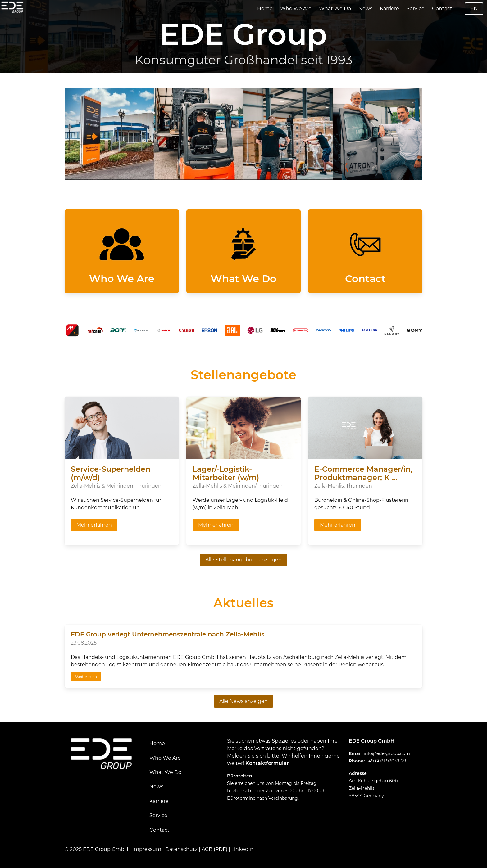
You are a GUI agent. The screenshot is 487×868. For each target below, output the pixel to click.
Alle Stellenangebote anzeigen (243, 560)
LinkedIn (242, 849)
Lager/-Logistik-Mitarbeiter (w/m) (226, 473)
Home (265, 9)
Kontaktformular (267, 763)
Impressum (147, 849)
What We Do (335, 9)
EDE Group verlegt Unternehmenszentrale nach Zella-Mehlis (168, 634)
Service (416, 9)
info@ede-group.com (387, 753)
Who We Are (296, 9)
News (365, 9)
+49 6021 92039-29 (386, 761)
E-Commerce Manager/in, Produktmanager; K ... (363, 473)
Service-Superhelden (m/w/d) (111, 473)
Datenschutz (181, 849)
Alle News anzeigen (243, 701)
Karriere (389, 9)
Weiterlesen (86, 677)
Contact (442, 9)
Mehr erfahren (94, 525)
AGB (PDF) (214, 849)
